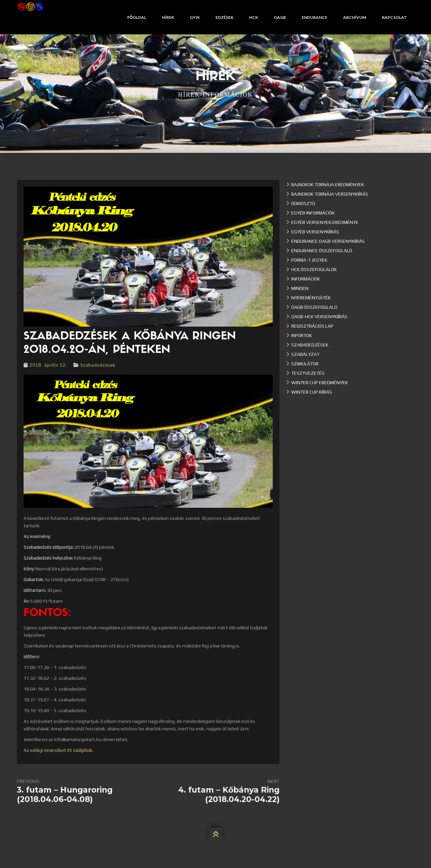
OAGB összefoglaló (314, 307)
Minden (300, 288)
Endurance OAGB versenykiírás (328, 241)
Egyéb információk (313, 213)
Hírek (168, 17)
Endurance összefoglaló (322, 251)
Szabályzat (305, 354)
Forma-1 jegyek (309, 260)
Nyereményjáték (311, 298)
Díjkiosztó (303, 203)
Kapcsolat (394, 17)
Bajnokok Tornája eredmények (328, 185)
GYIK (195, 17)
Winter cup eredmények (320, 382)
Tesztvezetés (308, 373)
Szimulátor (305, 364)
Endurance (314, 17)
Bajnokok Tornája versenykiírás (330, 194)
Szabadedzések (98, 365)
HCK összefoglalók (314, 269)
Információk (306, 279)
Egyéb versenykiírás (315, 232)
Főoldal (137, 17)
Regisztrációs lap (312, 326)
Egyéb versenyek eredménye (325, 222)
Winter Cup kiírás (312, 392)
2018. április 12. (48, 365)
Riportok (302, 335)
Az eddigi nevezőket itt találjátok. (58, 750)
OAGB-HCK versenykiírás (319, 316)
